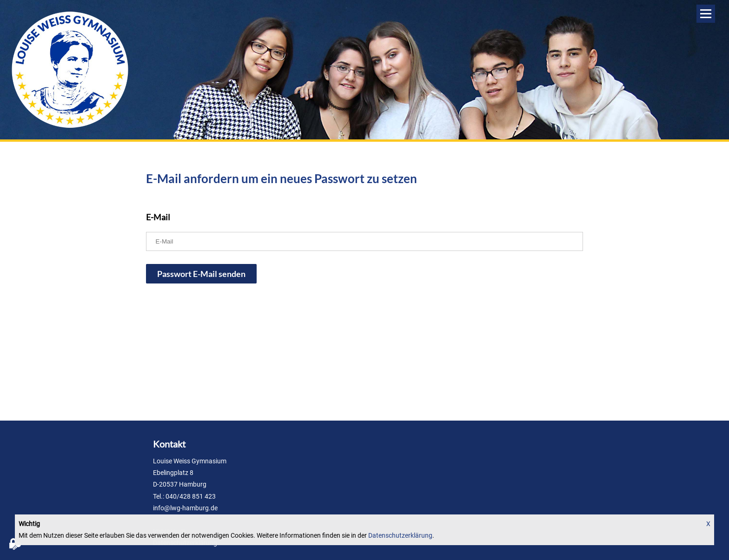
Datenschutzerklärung (400, 535)
